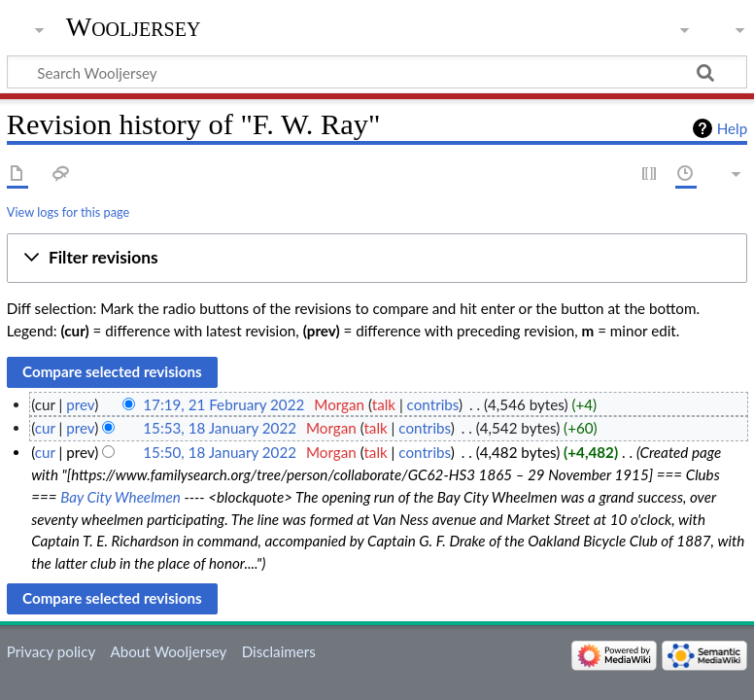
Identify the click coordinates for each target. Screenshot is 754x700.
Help (732, 128)
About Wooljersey (168, 651)
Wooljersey (134, 27)
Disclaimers (279, 651)
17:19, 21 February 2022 (223, 404)
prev (80, 404)
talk (384, 404)
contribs (433, 404)
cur (45, 428)
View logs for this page (68, 212)
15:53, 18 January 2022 (220, 428)
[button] (377, 259)
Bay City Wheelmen (120, 497)
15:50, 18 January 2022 (220, 452)
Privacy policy (51, 651)
